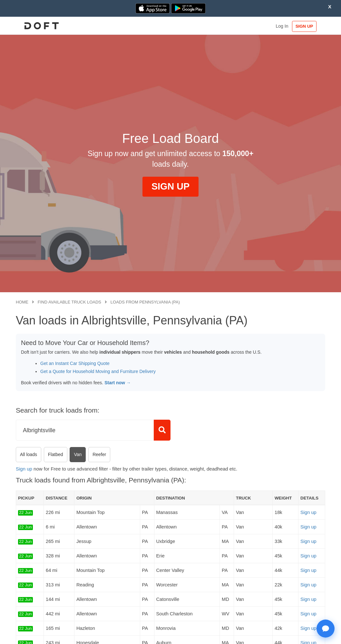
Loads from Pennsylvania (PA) (145, 302)
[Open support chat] (326, 629)
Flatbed (56, 454)
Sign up (24, 469)
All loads (29, 454)
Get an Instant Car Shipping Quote (75, 363)
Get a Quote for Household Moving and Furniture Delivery (98, 371)
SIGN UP (305, 26)
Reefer (99, 454)
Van (78, 454)
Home (22, 302)
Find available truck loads (69, 302)
